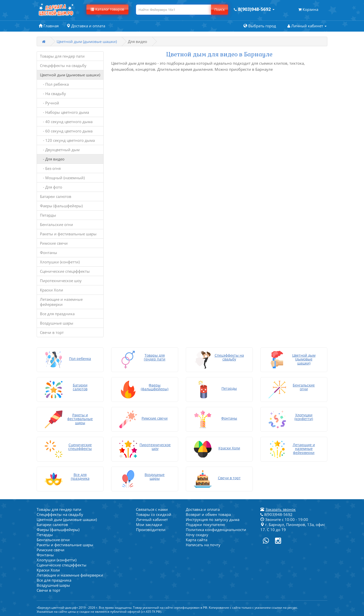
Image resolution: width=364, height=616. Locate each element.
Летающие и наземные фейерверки (61, 302)
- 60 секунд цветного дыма (66, 131)
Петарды (48, 215)
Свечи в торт (52, 332)
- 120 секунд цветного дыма (67, 140)
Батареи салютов (56, 196)
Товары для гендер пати (62, 56)
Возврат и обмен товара (208, 514)
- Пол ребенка (54, 84)
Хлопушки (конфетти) (60, 262)
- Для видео (52, 159)
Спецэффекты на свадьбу (63, 65)
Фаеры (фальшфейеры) (61, 206)
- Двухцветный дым (60, 150)
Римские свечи (54, 243)
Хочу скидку (197, 535)
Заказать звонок (281, 509)
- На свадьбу (53, 94)
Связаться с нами (152, 509)
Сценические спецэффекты (65, 271)
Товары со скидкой (154, 514)
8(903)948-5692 (276, 514)
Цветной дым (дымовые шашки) (87, 41)
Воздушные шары (57, 323)
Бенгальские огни (56, 224)
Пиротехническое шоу (61, 281)
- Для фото (51, 187)
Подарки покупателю (205, 524)
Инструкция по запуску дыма (213, 519)
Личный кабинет (152, 519)
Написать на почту (203, 545)
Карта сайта (197, 540)
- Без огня (50, 168)
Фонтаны (49, 253)
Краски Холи (52, 290)
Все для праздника (57, 314)
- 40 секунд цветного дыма (66, 122)
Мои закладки (149, 524)
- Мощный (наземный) (62, 178)
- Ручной (50, 103)
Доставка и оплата (203, 509)
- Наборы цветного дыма (64, 112)
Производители (151, 530)
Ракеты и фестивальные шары (68, 234)
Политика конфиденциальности (216, 530)
